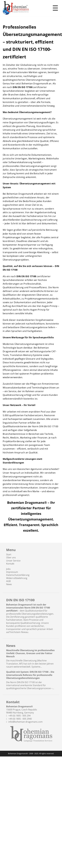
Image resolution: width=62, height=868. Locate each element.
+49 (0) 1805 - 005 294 (19, 716)
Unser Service (13, 561)
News (9, 584)
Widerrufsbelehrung (17, 578)
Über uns (11, 557)
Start (9, 554)
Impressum (12, 572)
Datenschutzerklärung (18, 575)
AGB (8, 581)
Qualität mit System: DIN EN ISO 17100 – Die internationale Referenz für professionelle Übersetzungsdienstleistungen (30, 675)
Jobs (8, 569)
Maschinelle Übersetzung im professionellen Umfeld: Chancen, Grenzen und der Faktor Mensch (30, 653)
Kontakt (10, 564)
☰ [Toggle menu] (55, 8)
